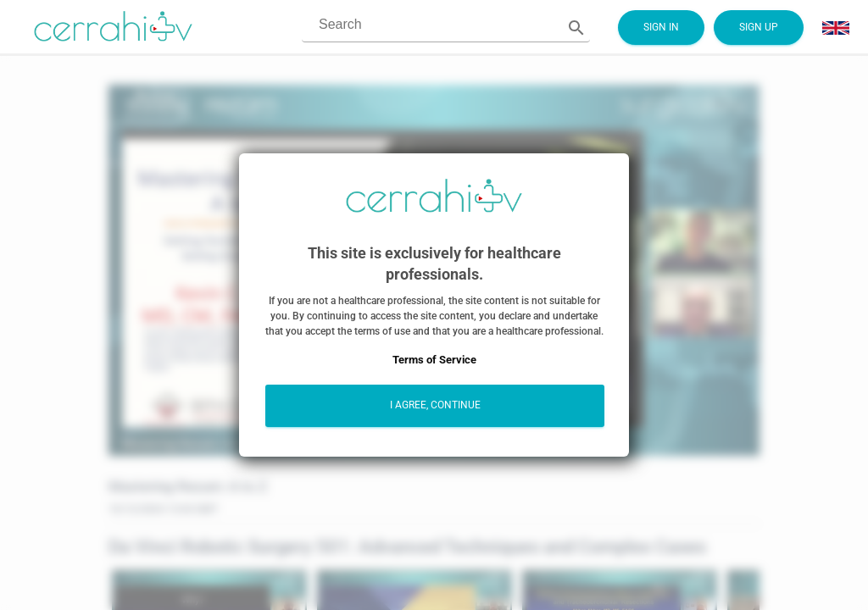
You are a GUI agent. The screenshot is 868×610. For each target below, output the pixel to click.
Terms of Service (434, 360)
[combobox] (429, 25)
